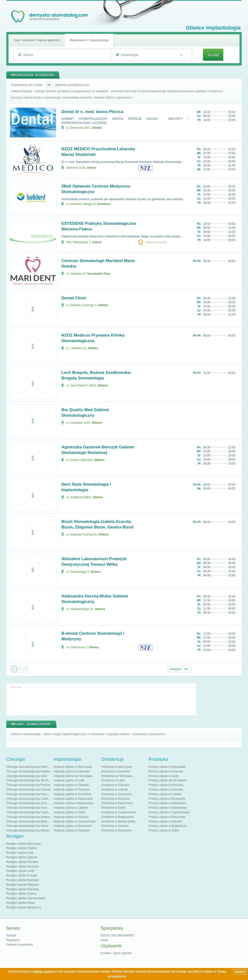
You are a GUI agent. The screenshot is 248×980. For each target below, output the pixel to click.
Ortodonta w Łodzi (113, 780)
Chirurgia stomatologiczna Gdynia (28, 817)
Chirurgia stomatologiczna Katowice (29, 794)
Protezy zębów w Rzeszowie (167, 817)
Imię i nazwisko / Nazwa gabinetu (37, 40)
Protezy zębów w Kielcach (166, 822)
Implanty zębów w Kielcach (71, 817)
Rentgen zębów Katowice (23, 880)
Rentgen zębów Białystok (23, 885)
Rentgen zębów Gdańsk (22, 857)
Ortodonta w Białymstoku (117, 817)
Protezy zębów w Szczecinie (167, 799)
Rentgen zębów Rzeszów (23, 889)
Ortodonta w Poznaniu (116, 799)
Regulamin (13, 940)
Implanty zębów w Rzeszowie (73, 826)
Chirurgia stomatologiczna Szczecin (29, 803)
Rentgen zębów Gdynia (21, 894)
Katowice (104, 204)
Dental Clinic (74, 298)
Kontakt (11, 935)
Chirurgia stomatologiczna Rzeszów (29, 808)
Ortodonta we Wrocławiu (117, 776)
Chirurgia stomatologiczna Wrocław (29, 780)
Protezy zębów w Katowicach (167, 803)
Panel (105, 940)
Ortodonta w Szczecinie (116, 794)
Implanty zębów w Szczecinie (73, 794)
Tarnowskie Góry (99, 274)
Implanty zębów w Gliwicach (72, 830)
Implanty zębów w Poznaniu (72, 790)
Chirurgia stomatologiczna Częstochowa (32, 812)
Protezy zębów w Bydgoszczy (168, 826)
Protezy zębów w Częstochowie (169, 812)
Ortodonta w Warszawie (117, 767)
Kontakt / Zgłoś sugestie (116, 953)
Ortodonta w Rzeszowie (117, 830)
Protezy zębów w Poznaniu (166, 785)
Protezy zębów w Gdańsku (166, 790)
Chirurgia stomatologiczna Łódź (27, 776)
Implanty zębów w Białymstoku (74, 803)
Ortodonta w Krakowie (116, 771)
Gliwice (97, 128)
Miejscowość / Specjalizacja (89, 40)
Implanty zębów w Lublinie (71, 808)
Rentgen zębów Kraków (22, 848)
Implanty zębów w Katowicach (73, 799)
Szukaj (213, 55)
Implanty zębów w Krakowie (72, 771)
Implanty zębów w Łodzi (69, 780)
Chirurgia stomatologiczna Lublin (27, 799)
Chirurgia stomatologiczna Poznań (28, 785)
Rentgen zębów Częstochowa (26, 898)
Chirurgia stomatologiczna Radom (28, 830)
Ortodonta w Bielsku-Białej (118, 822)
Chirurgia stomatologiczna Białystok (29, 822)
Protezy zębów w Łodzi (164, 776)
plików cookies (43, 972)
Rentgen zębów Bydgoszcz (24, 907)
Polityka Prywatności (20, 945)
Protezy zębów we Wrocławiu (168, 780)
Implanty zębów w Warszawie (73, 767)
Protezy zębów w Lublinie (165, 794)
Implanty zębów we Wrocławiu (73, 776)
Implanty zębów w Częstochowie (75, 822)
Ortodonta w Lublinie (115, 790)
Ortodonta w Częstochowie (119, 812)
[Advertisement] (101, 701)
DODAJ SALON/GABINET (118, 935)
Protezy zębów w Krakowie (166, 771)
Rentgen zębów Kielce (21, 903)
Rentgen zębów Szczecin (23, 867)
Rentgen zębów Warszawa (23, 844)
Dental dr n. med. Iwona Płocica (92, 112)
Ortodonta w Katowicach (117, 803)
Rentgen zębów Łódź (20, 853)
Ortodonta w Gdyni (113, 808)
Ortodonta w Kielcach (115, 826)
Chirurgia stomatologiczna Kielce (27, 826)
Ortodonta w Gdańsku (115, 785)
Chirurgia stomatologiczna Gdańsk (28, 790)
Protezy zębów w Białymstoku (168, 808)
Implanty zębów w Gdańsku (72, 785)
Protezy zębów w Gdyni (164, 830)
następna (175, 669)
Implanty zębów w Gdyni (70, 812)
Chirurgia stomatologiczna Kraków (28, 771)
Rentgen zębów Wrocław (22, 862)
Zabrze (92, 168)
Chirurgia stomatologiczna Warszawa (30, 767)
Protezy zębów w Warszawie (167, 767)
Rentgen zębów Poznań (22, 875)
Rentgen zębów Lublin (21, 871)
